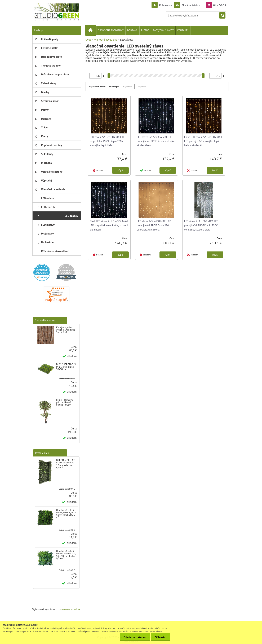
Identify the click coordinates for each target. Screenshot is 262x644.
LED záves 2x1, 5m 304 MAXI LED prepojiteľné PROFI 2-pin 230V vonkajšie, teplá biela (108, 141)
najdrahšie (128, 87)
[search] (222, 16)
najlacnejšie (114, 87)
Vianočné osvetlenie (106, 40)
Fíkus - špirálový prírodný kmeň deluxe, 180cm (64, 402)
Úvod (89, 40)
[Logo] (56, 12)
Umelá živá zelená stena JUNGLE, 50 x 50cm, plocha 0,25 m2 (66, 514)
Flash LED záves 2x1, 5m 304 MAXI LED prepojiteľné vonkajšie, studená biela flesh (109, 225)
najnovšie (142, 87)
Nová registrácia (191, 5)
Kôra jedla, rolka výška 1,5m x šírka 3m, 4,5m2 (65, 330)
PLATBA (145, 30)
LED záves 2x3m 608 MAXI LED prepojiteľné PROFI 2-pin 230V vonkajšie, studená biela (201, 225)
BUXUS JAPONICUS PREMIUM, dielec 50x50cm (66, 367)
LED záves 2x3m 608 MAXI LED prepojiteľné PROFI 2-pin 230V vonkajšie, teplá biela (154, 225)
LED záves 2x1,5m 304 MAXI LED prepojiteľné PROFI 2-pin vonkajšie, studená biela (156, 141)
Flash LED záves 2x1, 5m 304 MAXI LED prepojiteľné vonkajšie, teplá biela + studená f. (203, 141)
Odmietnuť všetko (134, 637)
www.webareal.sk (70, 609)
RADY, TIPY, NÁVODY (163, 30)
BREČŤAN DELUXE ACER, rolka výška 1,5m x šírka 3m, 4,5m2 (65, 464)
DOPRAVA (132, 30)
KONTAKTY (183, 30)
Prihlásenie (166, 5)
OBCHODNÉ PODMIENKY (111, 30)
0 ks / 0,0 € (220, 5)
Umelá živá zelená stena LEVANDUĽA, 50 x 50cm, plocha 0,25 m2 (66, 555)
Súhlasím (161, 637)
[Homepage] (92, 30)
